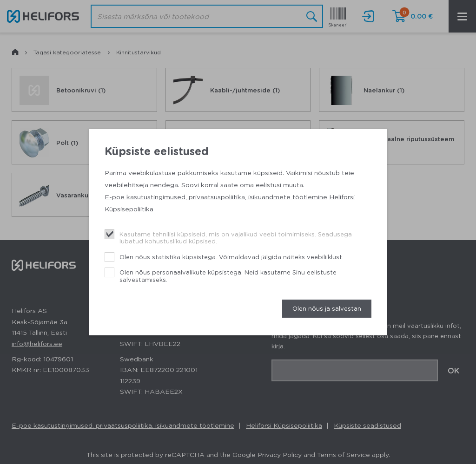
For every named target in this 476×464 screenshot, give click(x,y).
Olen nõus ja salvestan (327, 308)
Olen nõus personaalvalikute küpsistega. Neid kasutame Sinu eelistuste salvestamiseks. (228, 276)
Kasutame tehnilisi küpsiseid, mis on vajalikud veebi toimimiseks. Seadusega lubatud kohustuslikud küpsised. (236, 238)
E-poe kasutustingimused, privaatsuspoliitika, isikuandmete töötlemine (216, 196)
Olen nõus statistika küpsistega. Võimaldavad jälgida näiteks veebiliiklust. (231, 257)
